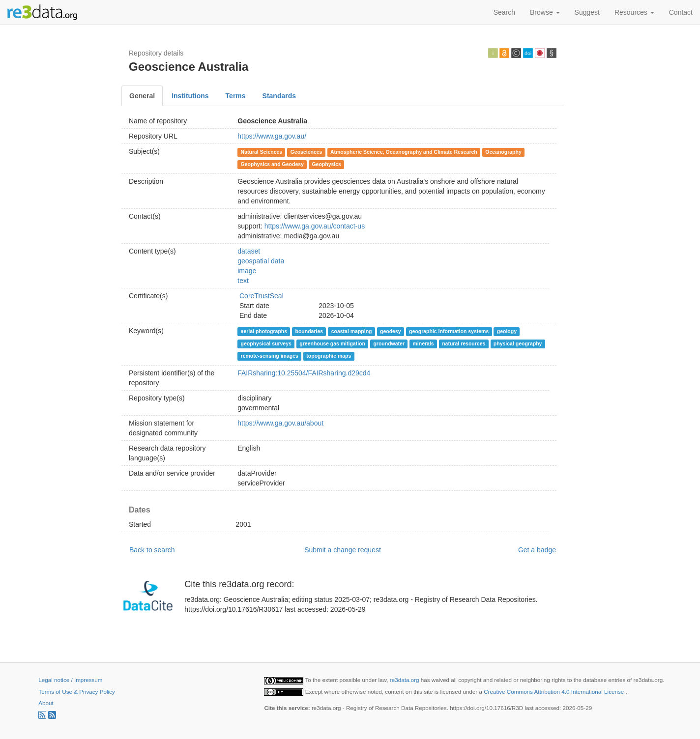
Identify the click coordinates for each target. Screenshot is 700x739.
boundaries (309, 331)
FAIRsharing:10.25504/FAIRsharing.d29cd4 (304, 373)
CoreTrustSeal (262, 296)
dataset (249, 251)
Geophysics (326, 164)
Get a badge (537, 550)
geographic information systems (449, 331)
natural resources (464, 343)
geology (507, 331)
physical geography (518, 343)
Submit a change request (343, 550)
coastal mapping (352, 331)
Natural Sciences (262, 152)
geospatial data (261, 261)
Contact (681, 12)
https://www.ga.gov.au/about (280, 423)
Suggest (587, 12)
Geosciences (306, 152)
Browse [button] (545, 12)
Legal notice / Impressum (70, 680)
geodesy (391, 331)
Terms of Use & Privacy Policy (76, 692)
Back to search (152, 550)
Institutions (190, 96)
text (243, 281)
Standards (279, 96)
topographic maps (329, 356)
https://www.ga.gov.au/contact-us (315, 226)
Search (504, 12)
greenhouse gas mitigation (332, 343)
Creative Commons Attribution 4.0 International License (554, 692)
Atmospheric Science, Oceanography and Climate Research (404, 152)
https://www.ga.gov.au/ (272, 136)
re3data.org (405, 680)
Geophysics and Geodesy (272, 164)
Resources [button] (634, 12)
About (46, 703)
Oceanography (503, 152)
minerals (423, 343)
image (247, 271)
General (142, 96)
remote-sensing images (270, 356)
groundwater (389, 343)
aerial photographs (264, 331)
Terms (236, 96)
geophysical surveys (266, 343)
